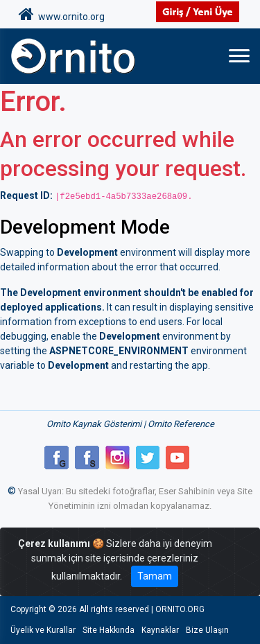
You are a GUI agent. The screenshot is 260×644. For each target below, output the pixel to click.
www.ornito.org (62, 15)
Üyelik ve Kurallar (43, 630)
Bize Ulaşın (207, 630)
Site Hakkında (109, 630)
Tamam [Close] (155, 576)
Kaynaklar (160, 630)
